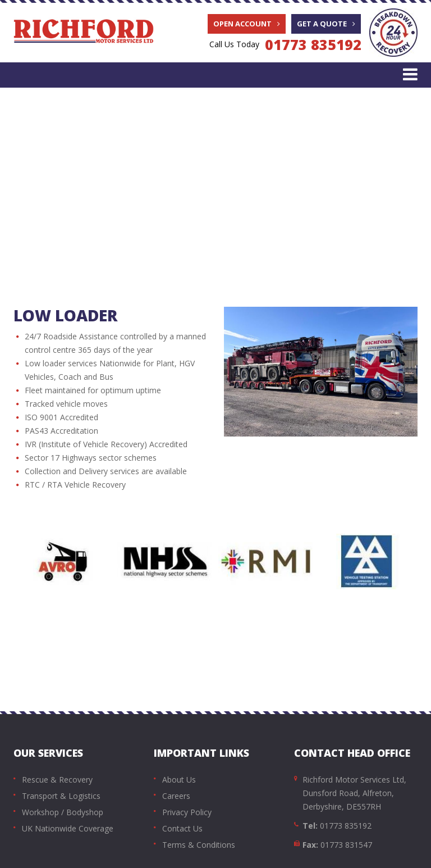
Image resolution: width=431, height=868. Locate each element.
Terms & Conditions (199, 845)
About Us (179, 780)
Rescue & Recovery (57, 780)
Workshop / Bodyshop (63, 812)
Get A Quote (326, 24)
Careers (176, 796)
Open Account (247, 24)
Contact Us (182, 828)
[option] (64, 562)
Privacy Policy (187, 812)
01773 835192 (313, 44)
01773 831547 (346, 845)
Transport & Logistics (61, 796)
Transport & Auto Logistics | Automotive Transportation (202, 210)
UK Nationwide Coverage (68, 828)
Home (58, 210)
